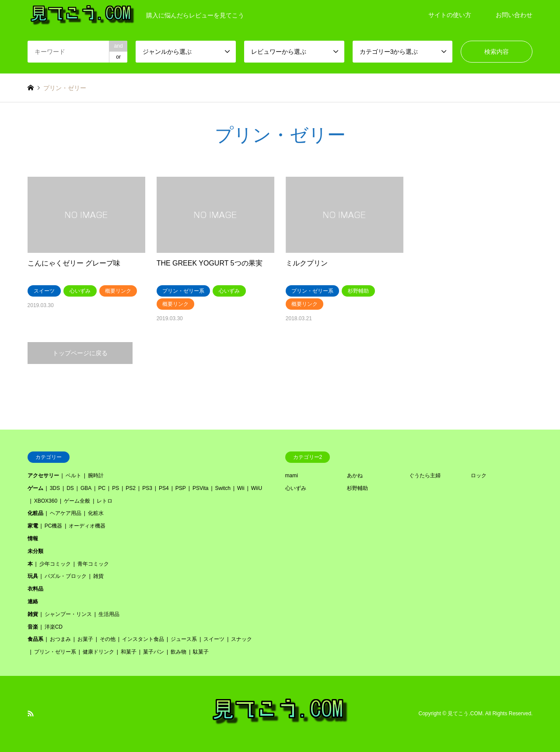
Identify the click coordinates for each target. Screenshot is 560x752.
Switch (223, 488)
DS (70, 488)
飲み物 (178, 652)
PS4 (164, 488)
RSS (31, 714)
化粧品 (35, 513)
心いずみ (296, 488)
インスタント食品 (143, 639)
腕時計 (96, 476)
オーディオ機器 (87, 526)
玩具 (33, 576)
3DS (55, 488)
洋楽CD (54, 627)
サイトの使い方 (450, 15)
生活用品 (109, 614)
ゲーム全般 (77, 501)
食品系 (35, 639)
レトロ (105, 501)
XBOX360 (46, 501)
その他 (108, 639)
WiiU (257, 488)
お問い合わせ (514, 15)
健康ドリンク (98, 652)
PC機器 (54, 526)
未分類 (35, 551)
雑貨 (98, 576)
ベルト (73, 476)
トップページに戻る (80, 353)
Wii (241, 488)
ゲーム (35, 488)
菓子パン (154, 652)
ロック (479, 476)
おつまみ (60, 639)
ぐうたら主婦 (425, 476)
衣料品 (35, 589)
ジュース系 (184, 639)
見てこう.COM (465, 714)
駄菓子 (201, 652)
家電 (33, 526)
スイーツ (214, 639)
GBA (86, 488)
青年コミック (93, 564)
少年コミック (55, 564)
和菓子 (129, 652)
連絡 (33, 602)
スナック (241, 639)
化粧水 (96, 513)
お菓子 (85, 639)
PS (115, 488)
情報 (33, 539)
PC (102, 488)
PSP (181, 488)
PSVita (200, 488)
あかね (355, 476)
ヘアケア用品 (66, 513)
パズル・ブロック (66, 576)
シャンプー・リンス (68, 614)
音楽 (33, 627)
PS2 (131, 488)
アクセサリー (43, 476)
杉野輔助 (357, 488)
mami (292, 476)
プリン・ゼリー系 (55, 652)
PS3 (147, 488)
